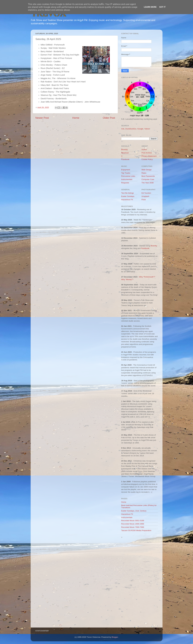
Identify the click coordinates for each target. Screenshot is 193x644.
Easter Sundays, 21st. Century (134, 511)
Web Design (147, 170)
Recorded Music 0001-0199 (133, 521)
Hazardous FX (127, 200)
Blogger (115, 637)
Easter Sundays (128, 196)
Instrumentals (127, 179)
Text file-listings (128, 193)
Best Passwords (148, 176)
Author (144, 150)
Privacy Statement (149, 156)
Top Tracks (126, 173)
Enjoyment (126, 170)
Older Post (109, 118)
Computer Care (148, 179)
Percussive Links (128, 176)
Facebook (125, 159)
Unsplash (145, 196)
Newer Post (42, 118)
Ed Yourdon (146, 193)
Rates (144, 173)
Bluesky (125, 150)
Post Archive (147, 153)
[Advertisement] (139, 584)
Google (140, 129)
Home (76, 118)
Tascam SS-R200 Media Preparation (136, 530)
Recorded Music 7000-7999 (133, 527)
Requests (125, 183)
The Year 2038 (148, 183)
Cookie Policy (147, 159)
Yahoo (147, 129)
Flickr (144, 200)
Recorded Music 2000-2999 (133, 524)
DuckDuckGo (131, 129)
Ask (123, 129)
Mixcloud (125, 153)
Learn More (150, 7)
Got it (162, 7)
